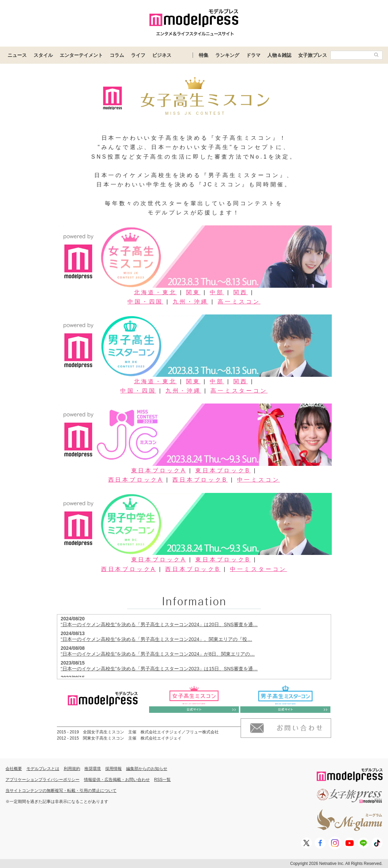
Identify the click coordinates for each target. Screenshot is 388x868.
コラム (117, 55)
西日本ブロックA (136, 480)
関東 (193, 292)
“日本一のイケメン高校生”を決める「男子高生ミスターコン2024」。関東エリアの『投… (156, 639)
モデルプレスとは (43, 769)
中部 (217, 292)
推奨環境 (93, 769)
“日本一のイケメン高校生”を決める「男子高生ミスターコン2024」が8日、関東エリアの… (158, 654)
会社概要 (14, 769)
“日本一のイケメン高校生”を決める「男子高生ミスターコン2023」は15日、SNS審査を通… (159, 669)
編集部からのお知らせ (147, 769)
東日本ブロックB (223, 470)
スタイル (43, 55)
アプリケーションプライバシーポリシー (43, 780)
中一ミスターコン (258, 569)
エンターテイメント (81, 55)
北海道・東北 (155, 292)
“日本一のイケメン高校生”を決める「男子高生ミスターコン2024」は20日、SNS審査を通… (159, 624)
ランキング (227, 55)
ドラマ (253, 55)
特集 (204, 55)
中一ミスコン (259, 480)
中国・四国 (145, 302)
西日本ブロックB (200, 480)
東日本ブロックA (159, 470)
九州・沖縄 (191, 302)
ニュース (17, 55)
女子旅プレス (313, 55)
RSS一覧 (163, 780)
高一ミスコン (239, 302)
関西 (241, 292)
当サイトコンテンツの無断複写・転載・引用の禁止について (61, 791)
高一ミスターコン (239, 391)
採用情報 (113, 769)
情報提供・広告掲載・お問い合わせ (117, 780)
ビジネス (162, 55)
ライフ (138, 55)
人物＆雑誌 (279, 55)
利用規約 (72, 769)
